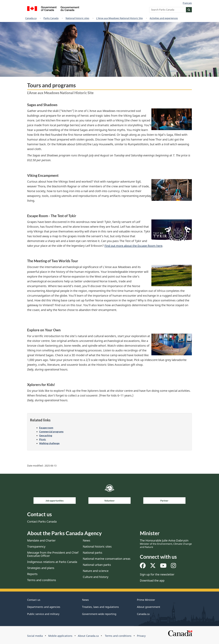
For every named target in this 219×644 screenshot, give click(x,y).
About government (149, 607)
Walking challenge (49, 443)
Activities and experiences (164, 18)
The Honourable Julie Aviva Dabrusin (166, 544)
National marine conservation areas (107, 559)
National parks (93, 553)
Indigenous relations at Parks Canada (52, 562)
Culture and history (96, 577)
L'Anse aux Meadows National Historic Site (119, 18)
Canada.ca (31, 18)
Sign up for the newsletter (157, 574)
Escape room (46, 428)
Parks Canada (51, 18)
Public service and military (43, 614)
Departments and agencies (44, 607)
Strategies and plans (41, 568)
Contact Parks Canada (42, 521)
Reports (32, 574)
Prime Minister (146, 600)
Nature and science (96, 571)
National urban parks (97, 565)
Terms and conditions (42, 580)
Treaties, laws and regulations (100, 607)
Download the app (152, 580)
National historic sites (77, 18)
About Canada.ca (88, 636)
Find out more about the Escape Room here (133, 246)
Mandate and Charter (41, 540)
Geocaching (46, 435)
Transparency (36, 546)
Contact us (34, 600)
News (87, 540)
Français (187, 3)
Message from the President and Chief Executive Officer (53, 554)
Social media (35, 636)
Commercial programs (51, 432)
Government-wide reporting (99, 614)
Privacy (141, 636)
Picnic (43, 439)
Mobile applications (60, 636)
